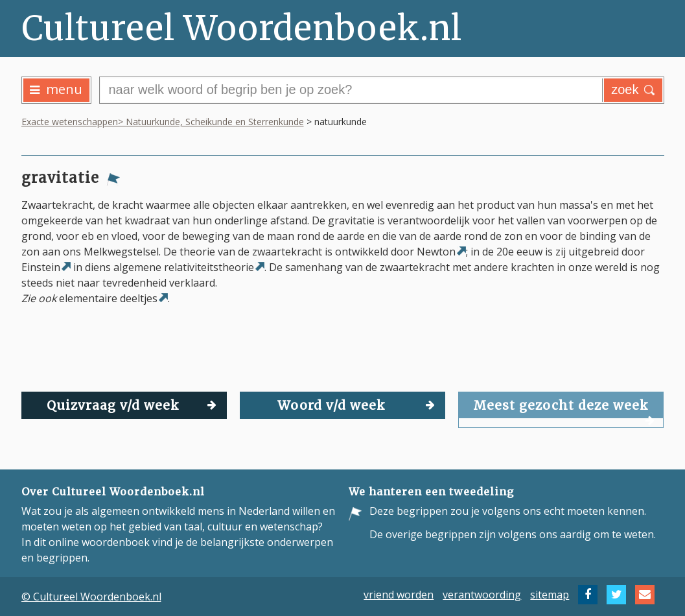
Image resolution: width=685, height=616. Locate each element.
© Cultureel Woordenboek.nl (91, 597)
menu (56, 89)
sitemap (550, 595)
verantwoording (482, 595)
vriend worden (399, 595)
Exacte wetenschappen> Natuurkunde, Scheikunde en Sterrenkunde (163, 122)
